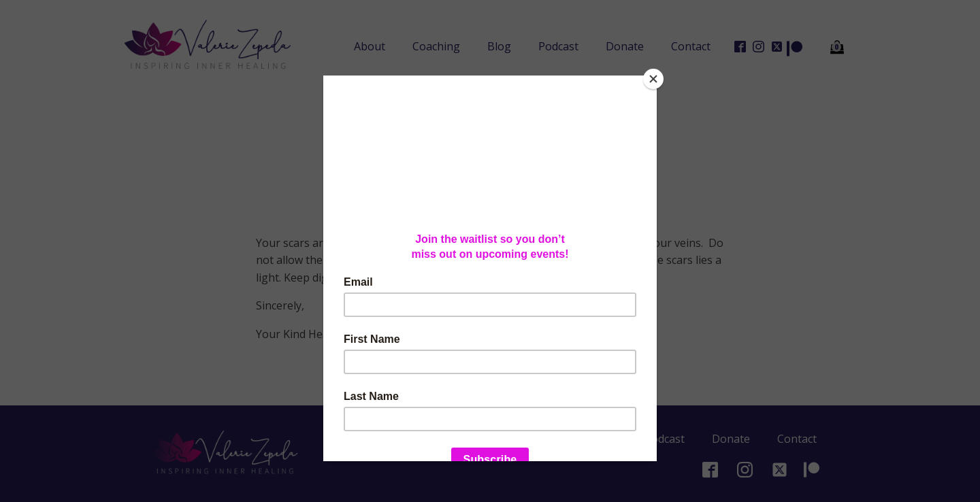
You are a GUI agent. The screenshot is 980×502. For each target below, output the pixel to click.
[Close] (653, 79)
